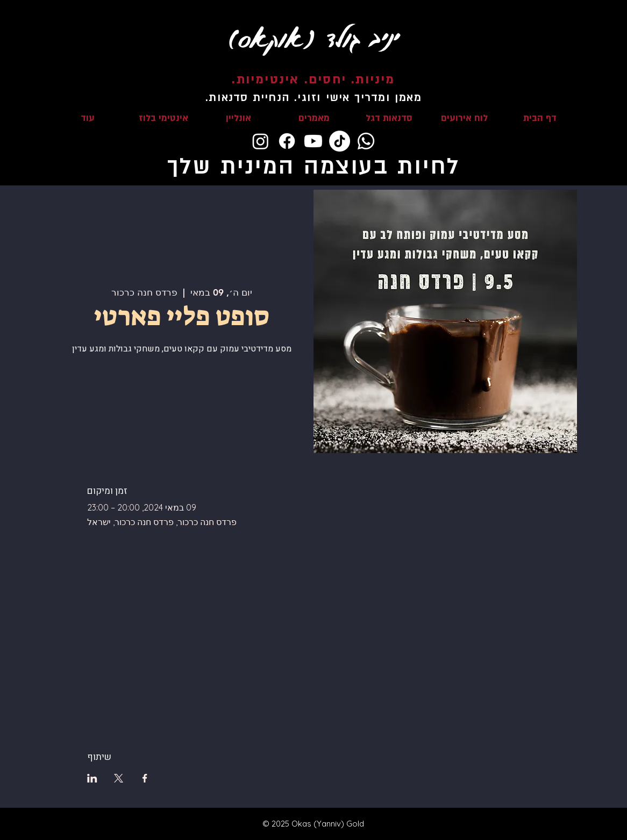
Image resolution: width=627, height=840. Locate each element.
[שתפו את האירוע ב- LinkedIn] (92, 778)
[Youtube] (313, 141)
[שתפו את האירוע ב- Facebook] (145, 778)
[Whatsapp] (366, 141)
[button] (389, 118)
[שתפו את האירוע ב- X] (119, 778)
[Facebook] (287, 141)
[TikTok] (340, 141)
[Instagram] (261, 141)
